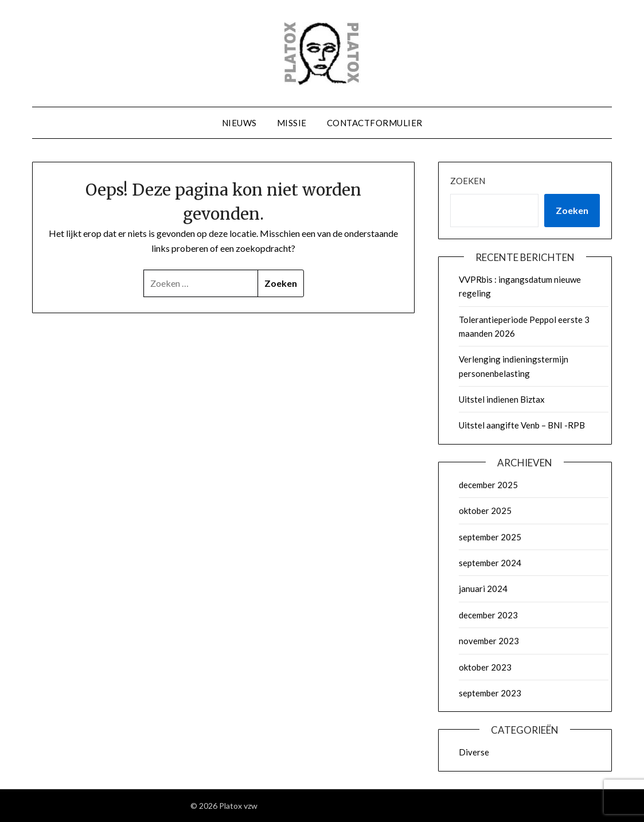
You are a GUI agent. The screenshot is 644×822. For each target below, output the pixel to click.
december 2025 (488, 485)
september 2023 (490, 693)
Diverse (474, 752)
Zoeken (468, 181)
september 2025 (490, 537)
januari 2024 (483, 589)
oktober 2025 (485, 511)
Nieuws (239, 123)
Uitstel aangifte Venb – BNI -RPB (522, 425)
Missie (292, 123)
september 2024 (490, 563)
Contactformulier (375, 123)
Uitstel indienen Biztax (502, 399)
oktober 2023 (485, 667)
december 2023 (488, 615)
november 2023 (489, 641)
